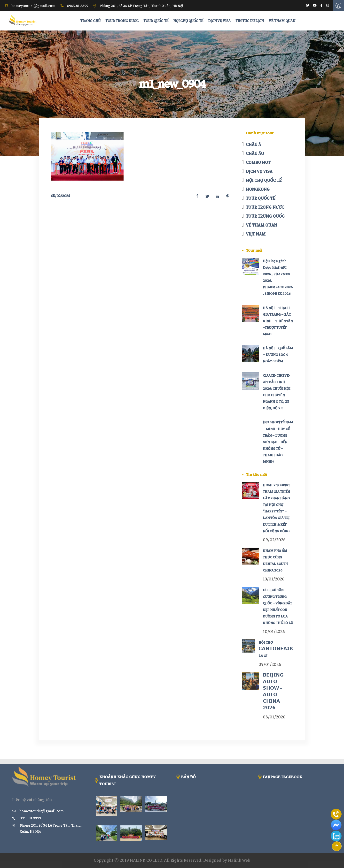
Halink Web (239, 860)
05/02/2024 (60, 196)
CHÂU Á (253, 145)
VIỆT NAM (256, 234)
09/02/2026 (274, 540)
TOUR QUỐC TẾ (261, 198)
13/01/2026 (274, 579)
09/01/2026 (270, 665)
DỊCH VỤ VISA (259, 171)
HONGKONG (258, 189)
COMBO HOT (258, 163)
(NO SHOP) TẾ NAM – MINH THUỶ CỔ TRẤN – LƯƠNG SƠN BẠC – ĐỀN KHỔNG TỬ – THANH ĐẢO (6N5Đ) (278, 442)
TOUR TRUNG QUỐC (265, 216)
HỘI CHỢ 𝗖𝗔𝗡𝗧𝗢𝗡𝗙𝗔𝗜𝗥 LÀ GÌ (276, 649)
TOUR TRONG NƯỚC (265, 207)
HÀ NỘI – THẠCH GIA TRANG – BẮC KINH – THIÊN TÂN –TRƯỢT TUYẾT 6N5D (278, 321)
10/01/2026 (274, 632)
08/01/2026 (274, 717)
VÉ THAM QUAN (262, 225)
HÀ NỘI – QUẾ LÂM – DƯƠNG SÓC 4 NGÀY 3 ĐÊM (278, 355)
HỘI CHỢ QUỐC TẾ (264, 180)
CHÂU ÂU (255, 154)
